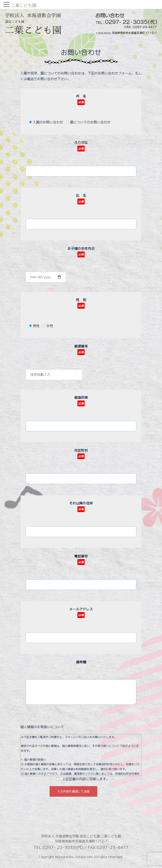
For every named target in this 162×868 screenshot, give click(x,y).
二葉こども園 (24, 5)
